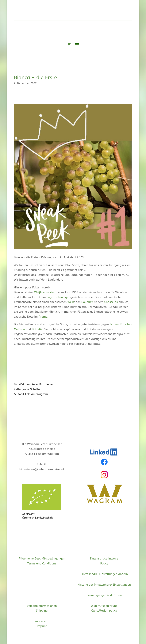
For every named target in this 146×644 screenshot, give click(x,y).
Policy (104, 563)
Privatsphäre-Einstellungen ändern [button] (104, 574)
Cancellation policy (104, 611)
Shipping (42, 611)
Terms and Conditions (42, 563)
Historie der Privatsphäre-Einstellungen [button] (104, 585)
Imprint (42, 626)
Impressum (42, 621)
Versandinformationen (42, 606)
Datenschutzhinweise (104, 559)
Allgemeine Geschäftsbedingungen (42, 559)
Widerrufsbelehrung (104, 606)
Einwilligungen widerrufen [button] (104, 595)
